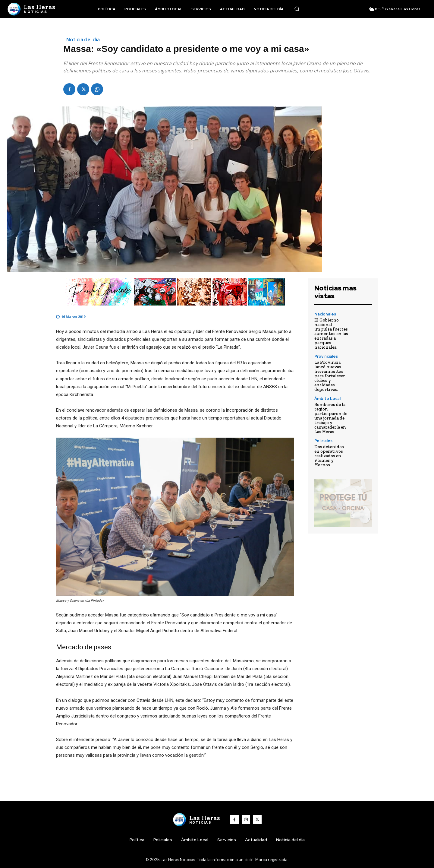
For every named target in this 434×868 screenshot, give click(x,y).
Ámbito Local (327, 399)
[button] (297, 9)
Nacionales (325, 314)
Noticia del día (83, 40)
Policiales (323, 441)
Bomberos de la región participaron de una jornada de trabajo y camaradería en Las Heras (331, 418)
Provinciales (326, 356)
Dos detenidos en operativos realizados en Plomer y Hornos (329, 456)
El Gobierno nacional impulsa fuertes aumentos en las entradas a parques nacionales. (331, 334)
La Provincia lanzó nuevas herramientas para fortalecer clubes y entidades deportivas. (330, 376)
